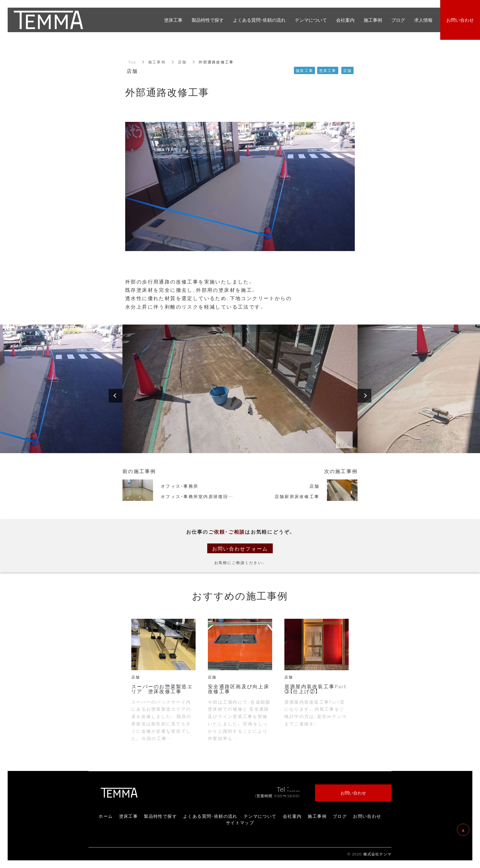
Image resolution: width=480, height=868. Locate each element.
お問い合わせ (367, 816)
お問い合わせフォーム (240, 548)
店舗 (182, 62)
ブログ (340, 816)
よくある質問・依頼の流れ (210, 816)
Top (132, 62)
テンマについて (260, 816)
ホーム (106, 816)
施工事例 (157, 62)
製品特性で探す (160, 816)
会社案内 (292, 816)
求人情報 (423, 20)
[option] (240, 389)
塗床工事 (129, 816)
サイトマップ (240, 822)
